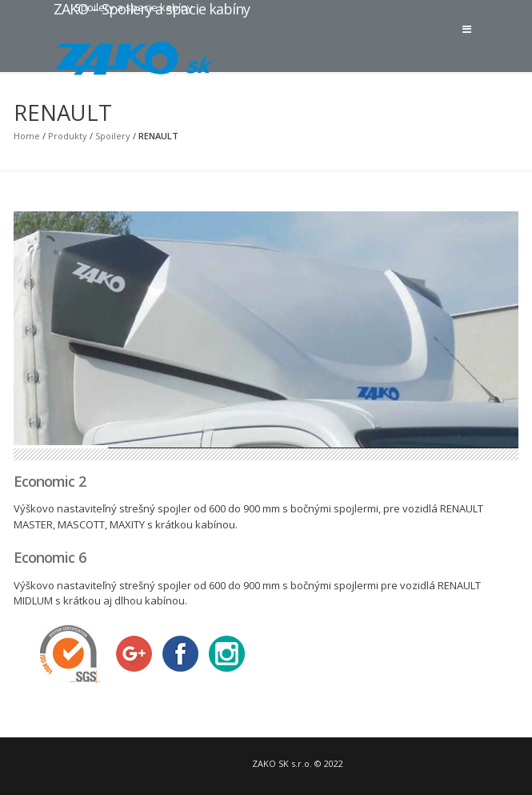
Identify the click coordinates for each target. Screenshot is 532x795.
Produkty (68, 136)
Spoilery (113, 136)
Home (27, 136)
